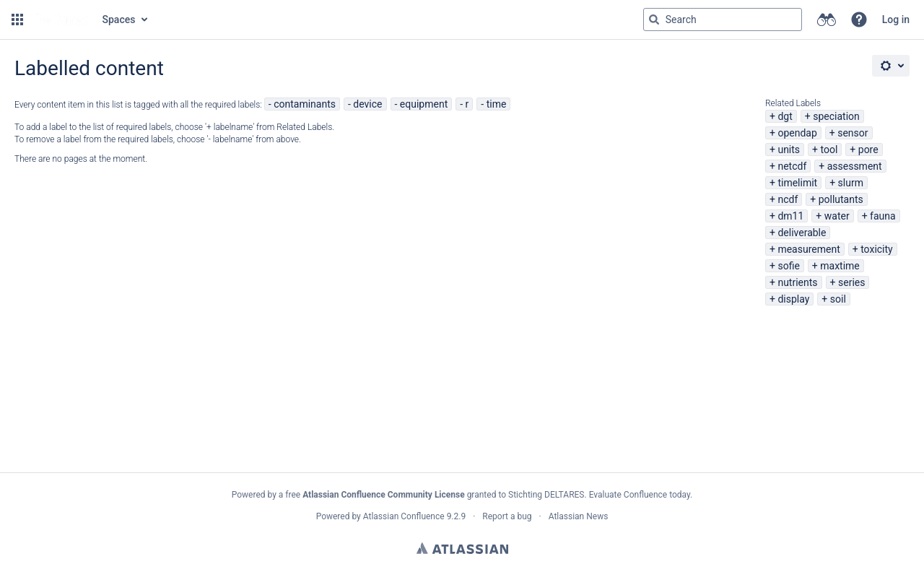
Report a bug (507, 516)
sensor (853, 133)
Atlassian (462, 548)
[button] (17, 19)
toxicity (877, 249)
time (497, 104)
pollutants (841, 199)
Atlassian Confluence (404, 516)
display (793, 299)
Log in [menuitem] (896, 19)
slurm (851, 183)
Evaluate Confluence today (640, 495)
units (789, 149)
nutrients (797, 282)
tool (829, 149)
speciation (836, 116)
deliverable (802, 233)
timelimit (797, 183)
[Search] (654, 19)
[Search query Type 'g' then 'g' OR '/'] (723, 19)
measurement (808, 249)
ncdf (788, 199)
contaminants (305, 104)
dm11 (790, 216)
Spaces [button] (119, 19)
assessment (855, 166)
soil (838, 299)
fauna (883, 216)
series (851, 282)
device (367, 104)
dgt (785, 116)
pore (868, 149)
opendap (797, 133)
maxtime (840, 266)
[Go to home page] (61, 19)
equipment (424, 104)
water (837, 216)
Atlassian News (579, 516)
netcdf (792, 166)
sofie (788, 266)
